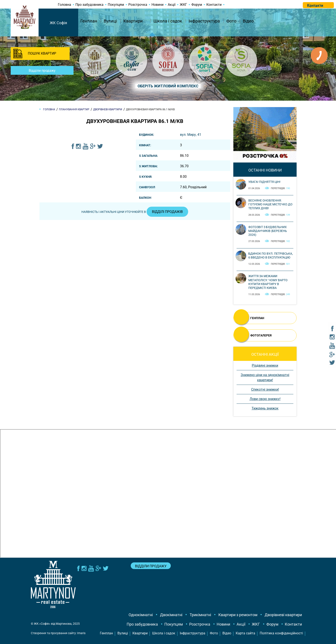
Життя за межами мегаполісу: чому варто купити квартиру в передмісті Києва (268, 282)
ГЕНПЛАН (257, 318)
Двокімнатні (171, 615)
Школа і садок (168, 21)
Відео (248, 21)
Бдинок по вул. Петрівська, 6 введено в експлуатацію (271, 256)
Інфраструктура (204, 21)
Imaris (81, 633)
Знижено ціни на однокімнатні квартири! (265, 377)
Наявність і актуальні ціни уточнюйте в (135, 212)
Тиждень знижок (265, 408)
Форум (197, 5)
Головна (64, 5)
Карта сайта (245, 633)
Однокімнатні (141, 615)
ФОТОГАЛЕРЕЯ (261, 335)
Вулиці (110, 21)
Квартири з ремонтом (238, 615)
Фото (231, 21)
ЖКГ (183, 5)
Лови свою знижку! (265, 399)
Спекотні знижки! (265, 389)
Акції (172, 5)
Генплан (89, 21)
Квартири (133, 21)
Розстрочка (138, 5)
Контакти (214, 5)
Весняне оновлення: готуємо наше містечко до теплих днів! (270, 204)
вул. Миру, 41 (191, 135)
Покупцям (116, 5)
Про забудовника (89, 5)
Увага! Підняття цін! (264, 182)
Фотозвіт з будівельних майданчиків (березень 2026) (268, 231)
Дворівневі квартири (283, 615)
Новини (157, 5)
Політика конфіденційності (281, 633)
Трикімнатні (200, 615)
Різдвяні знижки (265, 365)
